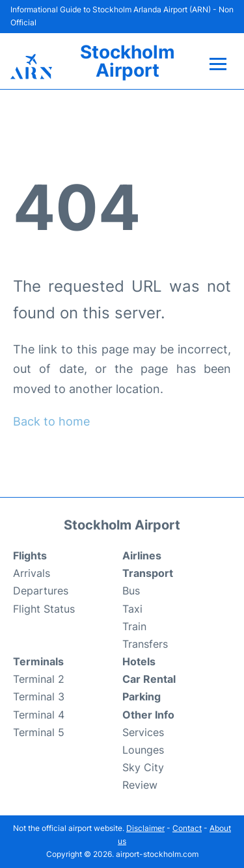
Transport (148, 573)
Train (134, 626)
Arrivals (32, 573)
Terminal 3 (39, 696)
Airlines (142, 555)
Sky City (143, 767)
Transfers (145, 644)
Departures (41, 591)
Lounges (143, 750)
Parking (142, 696)
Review (140, 785)
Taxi (132, 609)
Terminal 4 (39, 715)
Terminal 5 (39, 732)
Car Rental (149, 679)
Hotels (139, 661)
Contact (187, 828)
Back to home (51, 421)
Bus (131, 591)
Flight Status (44, 609)
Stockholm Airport (128, 61)
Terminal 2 (39, 679)
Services (143, 732)
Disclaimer (145, 828)
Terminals (38, 661)
